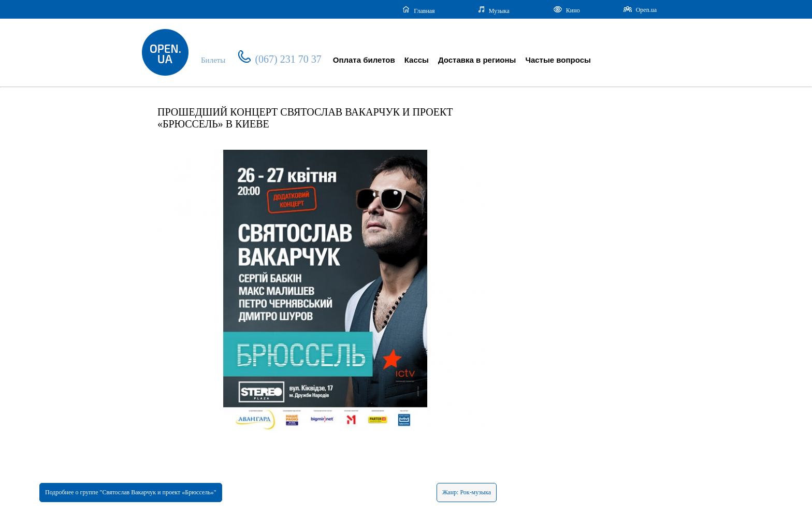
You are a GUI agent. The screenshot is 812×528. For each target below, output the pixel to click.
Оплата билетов (364, 60)
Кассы (417, 60)
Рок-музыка (475, 492)
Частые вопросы (558, 60)
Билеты (213, 60)
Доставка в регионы (477, 60)
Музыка (494, 10)
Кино (567, 10)
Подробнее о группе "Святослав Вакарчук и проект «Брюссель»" (131, 492)
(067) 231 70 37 (280, 59)
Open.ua (640, 10)
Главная (418, 10)
